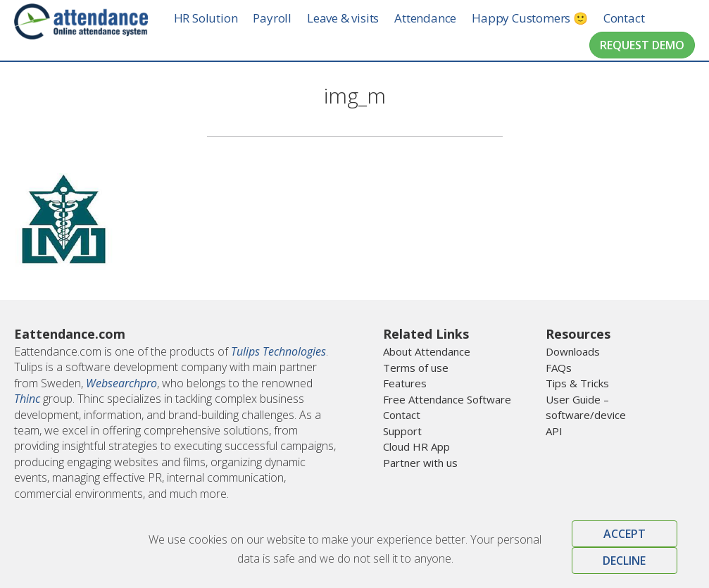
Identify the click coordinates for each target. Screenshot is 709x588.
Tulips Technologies (278, 351)
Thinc (27, 399)
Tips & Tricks (577, 383)
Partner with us (420, 463)
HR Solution (218, 18)
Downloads (573, 351)
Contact (636, 18)
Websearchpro (121, 383)
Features (405, 383)
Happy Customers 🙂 (542, 18)
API (554, 431)
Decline (624, 561)
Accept (625, 534)
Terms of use (416, 368)
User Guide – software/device (586, 407)
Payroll (285, 18)
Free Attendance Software (447, 399)
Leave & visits (355, 18)
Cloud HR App (416, 446)
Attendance (438, 18)
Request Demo (642, 45)
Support (402, 431)
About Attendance (427, 351)
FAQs (559, 368)
